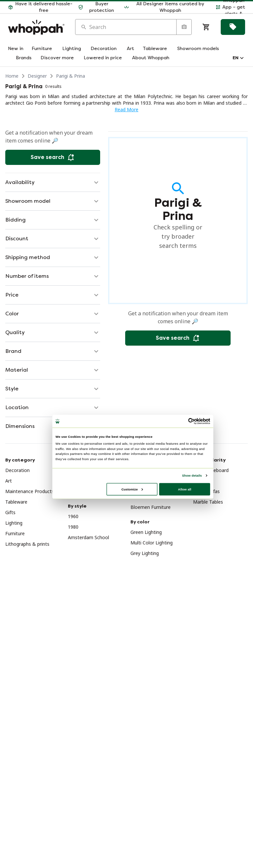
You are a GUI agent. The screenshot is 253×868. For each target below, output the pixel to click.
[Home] (36, 27)
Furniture (15, 533)
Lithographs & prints (27, 544)
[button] (40, 7)
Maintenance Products (30, 491)
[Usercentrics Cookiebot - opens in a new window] (191, 421)
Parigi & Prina (70, 76)
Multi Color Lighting (152, 543)
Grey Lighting (145, 553)
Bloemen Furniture (151, 507)
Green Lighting (146, 532)
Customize (132, 489)
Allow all (184, 489)
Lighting (14, 523)
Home (12, 76)
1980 (73, 527)
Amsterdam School (88, 537)
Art (9, 481)
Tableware (16, 502)
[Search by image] (184, 27)
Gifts (10, 512)
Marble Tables (208, 502)
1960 (73, 516)
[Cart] (206, 27)
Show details (192, 475)
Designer (37, 76)
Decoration (17, 470)
